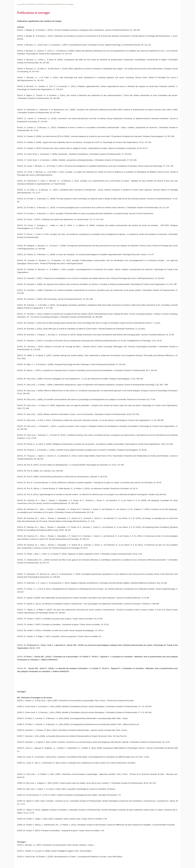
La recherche (28, 4)
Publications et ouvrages (65, 4)
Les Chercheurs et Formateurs (44, 4)
